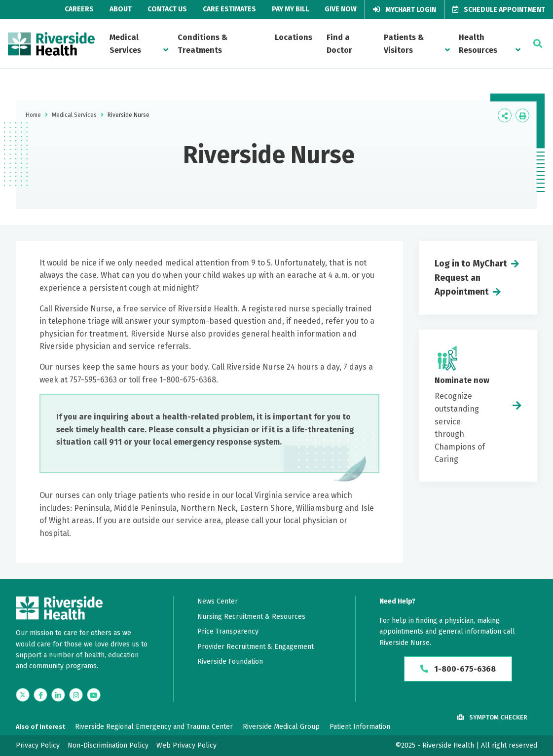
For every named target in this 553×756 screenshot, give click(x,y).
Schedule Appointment (499, 10)
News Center (218, 601)
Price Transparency (228, 631)
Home (33, 115)
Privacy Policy (38, 745)
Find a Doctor (339, 44)
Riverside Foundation (230, 661)
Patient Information (360, 727)
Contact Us (167, 9)
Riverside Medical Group (281, 727)
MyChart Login (405, 10)
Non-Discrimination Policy (108, 745)
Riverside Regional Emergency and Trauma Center (154, 727)
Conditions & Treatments (203, 44)
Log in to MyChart (471, 264)
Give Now (341, 9)
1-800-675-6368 (458, 669)
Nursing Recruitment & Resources (251, 617)
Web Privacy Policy (186, 745)
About (121, 9)
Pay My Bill (290, 9)
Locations (294, 37)
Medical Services (125, 44)
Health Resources (478, 44)
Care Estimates (229, 9)
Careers (79, 9)
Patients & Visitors (404, 44)
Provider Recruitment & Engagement (256, 647)
